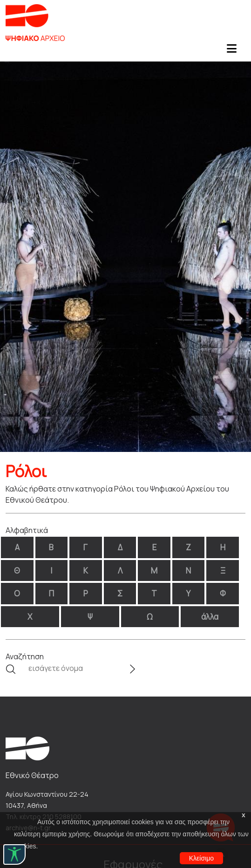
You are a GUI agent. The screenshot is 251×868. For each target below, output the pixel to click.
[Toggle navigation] (231, 51)
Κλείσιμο (201, 858)
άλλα (210, 617)
